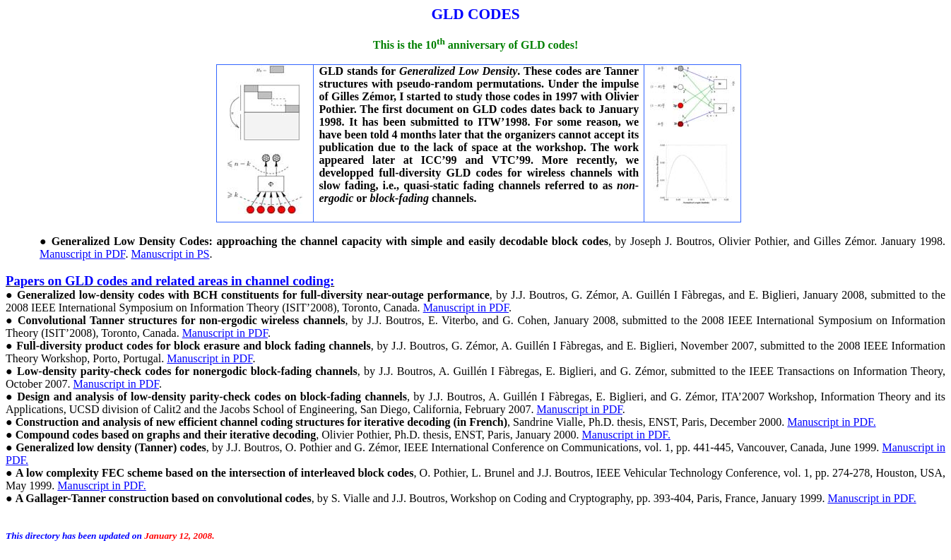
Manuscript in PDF (82, 254)
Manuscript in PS (170, 254)
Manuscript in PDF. (831, 422)
